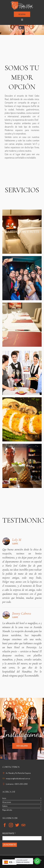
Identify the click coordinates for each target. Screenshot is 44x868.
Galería (5, 806)
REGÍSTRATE (9, 833)
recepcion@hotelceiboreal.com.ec (18, 779)
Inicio (4, 798)
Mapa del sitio (7, 810)
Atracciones (7, 802)
